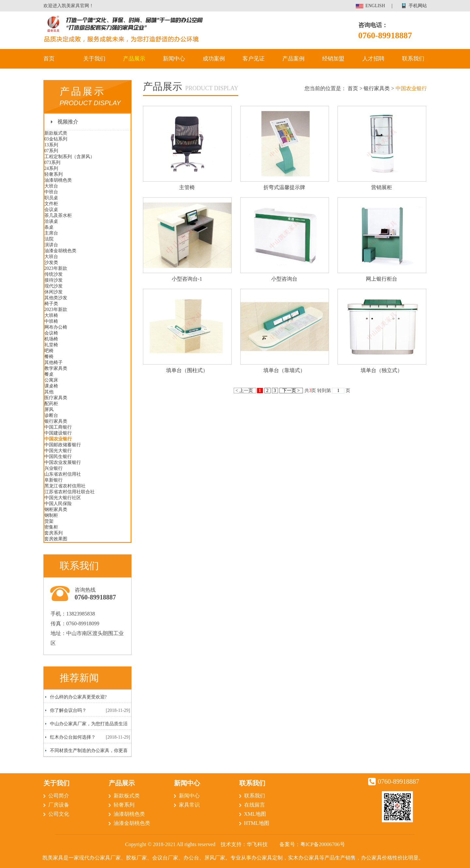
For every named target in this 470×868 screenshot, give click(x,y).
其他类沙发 (56, 298)
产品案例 (293, 59)
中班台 (51, 192)
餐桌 (49, 374)
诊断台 (51, 415)
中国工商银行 (58, 427)
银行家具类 (56, 421)
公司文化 (59, 814)
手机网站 (418, 6)
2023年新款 (56, 268)
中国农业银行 (58, 439)
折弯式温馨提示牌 (284, 187)
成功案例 (214, 59)
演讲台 (51, 245)
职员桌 (51, 198)
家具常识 (189, 805)
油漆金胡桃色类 (60, 251)
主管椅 (187, 187)
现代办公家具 (95, 858)
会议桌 (51, 210)
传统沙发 (54, 274)
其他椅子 (54, 362)
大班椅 (51, 315)
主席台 (51, 233)
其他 (49, 392)
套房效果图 (56, 539)
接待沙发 (54, 280)
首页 (49, 59)
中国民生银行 (58, 457)
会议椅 (51, 333)
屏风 (49, 409)
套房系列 (54, 533)
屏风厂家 (215, 858)
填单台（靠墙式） (284, 370)
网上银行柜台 (382, 279)
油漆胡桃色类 (58, 180)
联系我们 (413, 59)
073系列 (52, 163)
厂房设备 (59, 805)
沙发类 (51, 262)
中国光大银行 (58, 451)
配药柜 (51, 404)
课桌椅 (51, 386)
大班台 (51, 186)
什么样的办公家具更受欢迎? (78, 697)
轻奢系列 (54, 174)
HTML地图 (257, 823)
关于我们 (94, 59)
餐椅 (49, 357)
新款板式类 (56, 133)
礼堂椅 (51, 345)
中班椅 (51, 321)
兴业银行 (54, 468)
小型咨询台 (284, 279)
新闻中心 (174, 59)
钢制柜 (51, 515)
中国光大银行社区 (63, 498)
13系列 (51, 145)
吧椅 (49, 351)
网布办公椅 (56, 327)
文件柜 (51, 204)
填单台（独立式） (382, 370)
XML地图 (255, 814)
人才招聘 (373, 59)
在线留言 (255, 805)
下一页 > (291, 391)
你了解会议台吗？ (68, 710)
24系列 (51, 168)
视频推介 (68, 122)
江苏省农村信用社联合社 (70, 492)
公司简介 (59, 796)
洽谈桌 (51, 221)
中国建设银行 (58, 433)
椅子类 (51, 304)
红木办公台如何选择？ (73, 737)
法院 (49, 239)
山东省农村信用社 (63, 474)
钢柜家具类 (56, 509)
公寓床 (51, 380)
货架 (49, 521)
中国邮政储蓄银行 (63, 445)
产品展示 (134, 59)
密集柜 (51, 527)
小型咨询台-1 (187, 279)
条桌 (49, 227)
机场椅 (51, 339)
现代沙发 (54, 286)
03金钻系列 (56, 139)
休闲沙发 (54, 292)
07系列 (51, 151)
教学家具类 (56, 368)
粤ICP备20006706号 (323, 844)
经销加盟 (333, 59)
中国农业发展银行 (63, 462)
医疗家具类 (56, 398)
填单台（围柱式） (187, 370)
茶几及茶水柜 (58, 215)
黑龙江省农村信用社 (65, 486)
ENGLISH (375, 6)
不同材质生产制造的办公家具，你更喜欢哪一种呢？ (86, 752)
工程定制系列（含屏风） (70, 157)
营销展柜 (382, 187)
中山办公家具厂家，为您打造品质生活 (89, 724)
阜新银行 (54, 480)
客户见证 (254, 59)
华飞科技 (257, 844)
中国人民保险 (58, 504)
